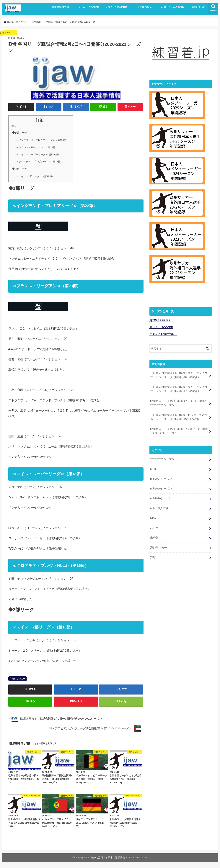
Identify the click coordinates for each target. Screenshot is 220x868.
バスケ (154, 527)
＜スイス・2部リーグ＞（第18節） (35, 176)
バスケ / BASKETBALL (118, 7)
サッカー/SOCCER (161, 327)
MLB (153, 469)
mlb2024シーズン (161, 478)
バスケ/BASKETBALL (163, 334)
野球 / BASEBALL (61, 7)
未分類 (154, 537)
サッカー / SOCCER (88, 7)
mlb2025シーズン (161, 488)
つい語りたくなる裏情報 (172, 7)
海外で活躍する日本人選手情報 (108, 858)
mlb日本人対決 (159, 508)
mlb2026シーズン (161, 498)
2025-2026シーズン (162, 459)
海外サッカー (19, 679)
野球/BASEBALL (160, 320)
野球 (153, 557)
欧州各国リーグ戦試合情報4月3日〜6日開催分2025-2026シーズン (179, 403)
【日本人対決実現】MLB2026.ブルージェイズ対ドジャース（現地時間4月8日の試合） (179, 375)
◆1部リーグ (20, 133)
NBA (153, 517)
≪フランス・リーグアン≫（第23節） (37, 147)
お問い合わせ (198, 7)
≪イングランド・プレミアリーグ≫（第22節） (42, 140)
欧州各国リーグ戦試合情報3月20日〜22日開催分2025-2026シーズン (179, 430)
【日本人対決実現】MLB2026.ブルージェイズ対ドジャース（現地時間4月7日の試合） (179, 389)
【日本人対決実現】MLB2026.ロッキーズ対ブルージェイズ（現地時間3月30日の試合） (179, 417)
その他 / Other (145, 7)
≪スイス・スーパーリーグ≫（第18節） (38, 154)
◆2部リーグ (20, 169)
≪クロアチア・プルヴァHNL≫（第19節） (40, 162)
